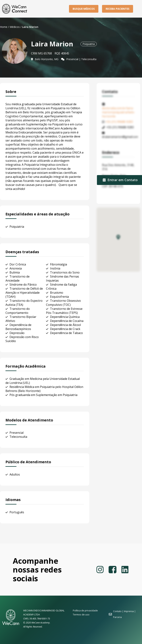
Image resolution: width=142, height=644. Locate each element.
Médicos (15, 27)
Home (4, 27)
